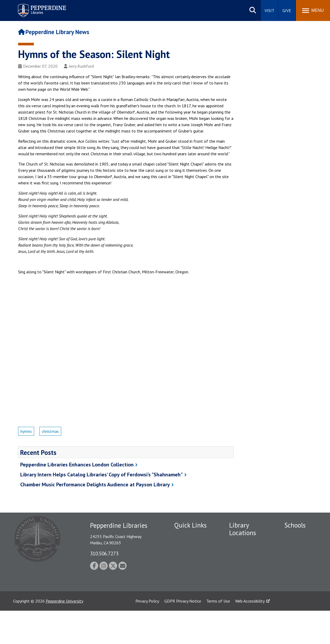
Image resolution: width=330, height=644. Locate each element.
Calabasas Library (245, 590)
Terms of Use (218, 634)
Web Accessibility (250, 634)
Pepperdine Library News (54, 32)
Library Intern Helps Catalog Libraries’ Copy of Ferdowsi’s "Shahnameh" (101, 475)
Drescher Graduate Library (246, 554)
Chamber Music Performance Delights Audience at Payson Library (95, 485)
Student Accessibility (185, 561)
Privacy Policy (147, 634)
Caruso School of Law (300, 547)
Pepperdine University (64, 634)
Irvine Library (240, 566)
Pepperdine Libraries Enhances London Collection (77, 465)
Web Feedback (187, 603)
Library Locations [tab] (243, 529)
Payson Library (242, 542)
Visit (269, 10)
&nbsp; (126, 339)
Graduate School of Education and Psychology (302, 579)
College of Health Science (300, 611)
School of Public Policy (299, 596)
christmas (50, 431)
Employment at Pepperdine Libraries (192, 538)
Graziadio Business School (301, 561)
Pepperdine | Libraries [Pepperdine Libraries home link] (35, 5)
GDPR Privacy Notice (183, 634)
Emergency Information (185, 576)
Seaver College (297, 535)
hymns (26, 431)
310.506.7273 (104, 553)
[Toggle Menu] (313, 10)
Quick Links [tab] (190, 525)
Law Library (239, 599)
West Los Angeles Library (245, 578)
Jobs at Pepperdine (191, 588)
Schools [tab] (295, 525)
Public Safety (186, 550)
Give (287, 10)
